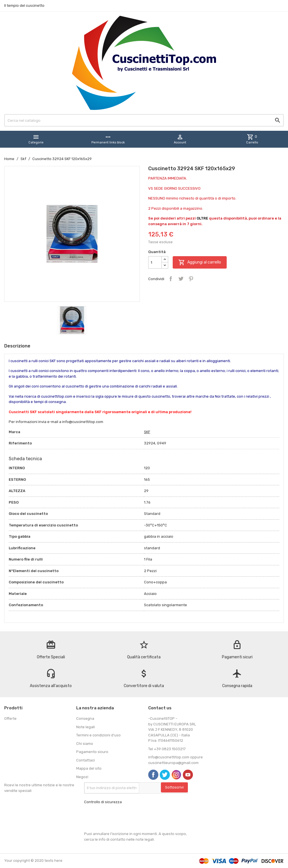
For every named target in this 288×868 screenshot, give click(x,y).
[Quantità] (155, 262)
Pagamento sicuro (92, 752)
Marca (14, 432)
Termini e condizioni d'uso (98, 735)
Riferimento (20, 443)
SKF (147, 432)
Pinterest (191, 279)
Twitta (181, 279)
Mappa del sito (89, 768)
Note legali (85, 727)
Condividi (171, 279)
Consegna (85, 718)
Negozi (82, 777)
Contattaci (85, 760)
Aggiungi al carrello (200, 262)
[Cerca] (144, 120)
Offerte (10, 718)
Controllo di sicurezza (103, 802)
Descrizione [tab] (17, 346)
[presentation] (127, 818)
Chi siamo (85, 744)
